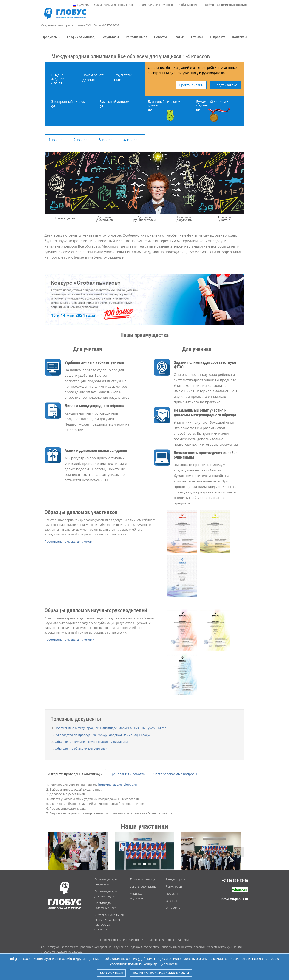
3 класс (106, 140)
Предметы (51, 37)
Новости (160, 37)
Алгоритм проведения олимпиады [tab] (75, 774)
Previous (50, 852)
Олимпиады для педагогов (156, 5)
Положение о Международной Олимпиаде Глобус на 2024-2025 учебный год (111, 728)
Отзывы (197, 37)
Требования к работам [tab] (128, 774)
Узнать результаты (143, 886)
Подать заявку (226, 85)
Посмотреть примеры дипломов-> (69, 541)
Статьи (179, 37)
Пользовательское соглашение (168, 940)
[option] (145, 852)
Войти (209, 5)
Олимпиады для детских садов (115, 5)
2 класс (81, 140)
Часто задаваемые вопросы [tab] (175, 774)
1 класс (56, 140)
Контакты (239, 37)
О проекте (218, 37)
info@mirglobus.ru (234, 899)
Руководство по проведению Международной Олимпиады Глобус (103, 735)
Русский (81, 5)
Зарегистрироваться (232, 5)
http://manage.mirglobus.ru (118, 785)
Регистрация (175, 886)
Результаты (110, 37)
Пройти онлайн (191, 85)
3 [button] (144, 864)
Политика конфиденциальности (121, 940)
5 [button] (155, 864)
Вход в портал (176, 879)
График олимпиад (81, 37)
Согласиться (112, 973)
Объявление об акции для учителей (81, 749)
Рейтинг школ (137, 37)
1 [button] (134, 864)
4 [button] (150, 864)
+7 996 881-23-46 (235, 881)
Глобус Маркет (187, 5)
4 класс (131, 140)
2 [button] (139, 864)
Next (239, 852)
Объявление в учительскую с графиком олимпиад (91, 742)
